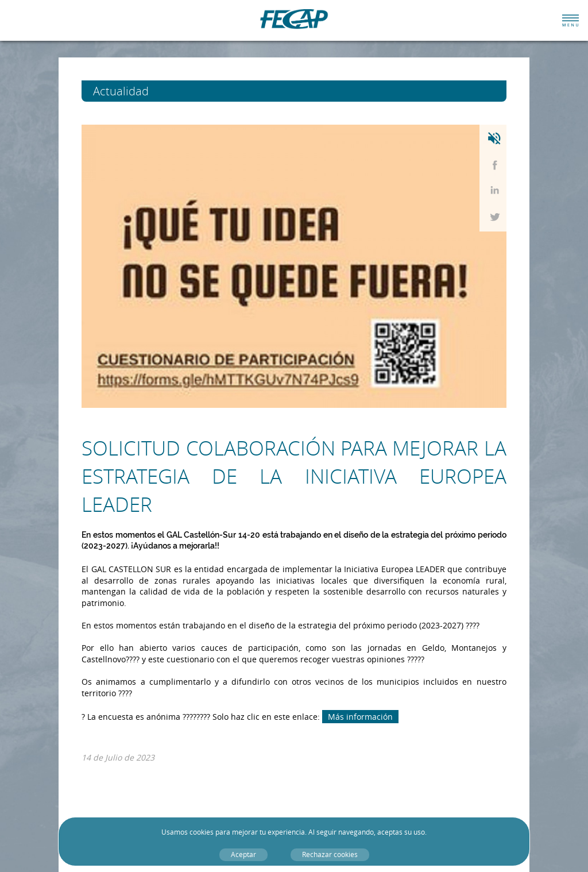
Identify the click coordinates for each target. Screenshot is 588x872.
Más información (360, 717)
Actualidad (142, 91)
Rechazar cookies (330, 854)
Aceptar (243, 854)
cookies (202, 832)
